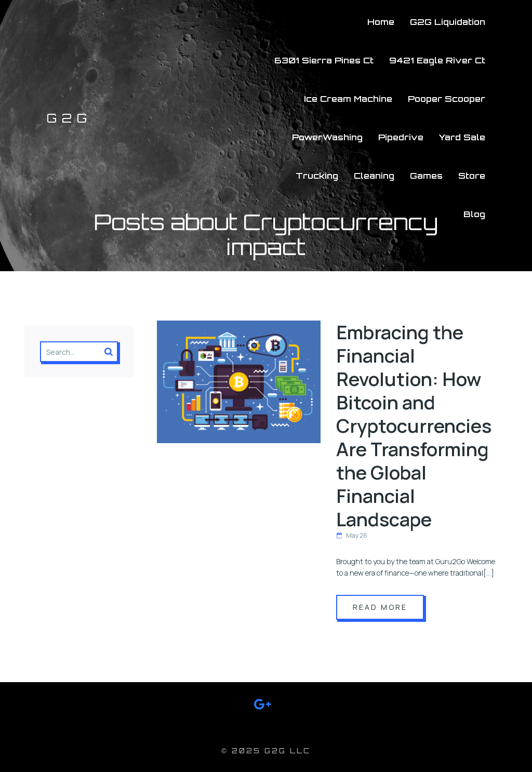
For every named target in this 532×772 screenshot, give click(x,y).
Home (381, 22)
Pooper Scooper (447, 99)
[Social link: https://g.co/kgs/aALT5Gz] (266, 706)
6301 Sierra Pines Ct (324, 60)
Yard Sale (462, 137)
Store (472, 176)
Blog (474, 214)
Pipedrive (401, 137)
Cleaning (374, 176)
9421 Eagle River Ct (437, 60)
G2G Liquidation (448, 22)
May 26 (352, 535)
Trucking (317, 176)
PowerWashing (327, 137)
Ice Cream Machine (348, 99)
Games (426, 176)
